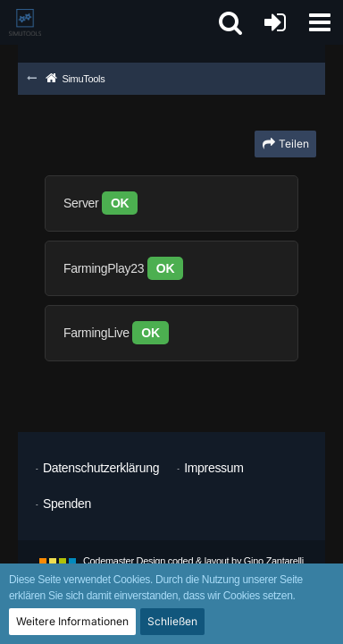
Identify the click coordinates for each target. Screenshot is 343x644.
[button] (320, 22)
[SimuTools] (25, 22)
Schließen (172, 621)
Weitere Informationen (72, 621)
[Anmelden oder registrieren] (275, 22)
